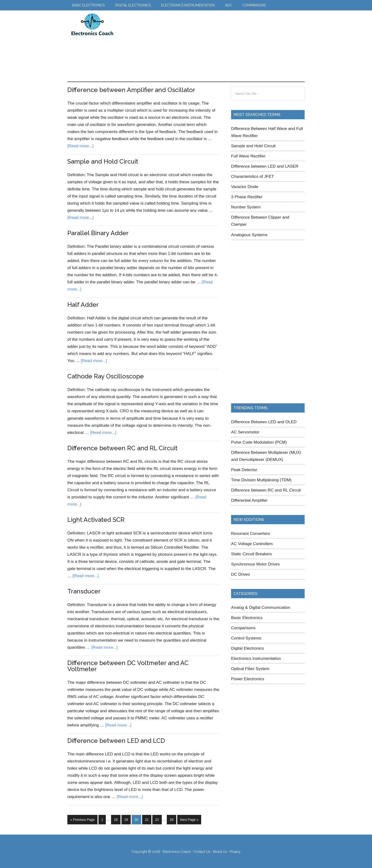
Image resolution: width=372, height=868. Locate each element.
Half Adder (83, 305)
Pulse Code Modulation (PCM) (259, 442)
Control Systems (246, 638)
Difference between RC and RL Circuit (122, 448)
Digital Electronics (247, 648)
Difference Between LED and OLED (264, 422)
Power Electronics (248, 679)
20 (138, 819)
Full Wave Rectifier (248, 156)
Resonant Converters (251, 533)
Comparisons (243, 628)
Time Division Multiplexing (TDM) (261, 480)
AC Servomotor (245, 432)
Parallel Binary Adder (98, 233)
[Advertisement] (206, 46)
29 (173, 819)
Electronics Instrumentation (256, 658)
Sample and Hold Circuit (103, 161)
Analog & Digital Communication (261, 607)
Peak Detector (244, 470)
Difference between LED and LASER (265, 166)
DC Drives (240, 574)
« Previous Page (82, 820)
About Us (220, 851)
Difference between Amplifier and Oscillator (131, 90)
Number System (246, 207)
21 (148, 819)
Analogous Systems (249, 235)
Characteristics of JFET (253, 176)
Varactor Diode (245, 187)
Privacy (235, 851)
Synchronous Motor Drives (255, 564)
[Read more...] (80, 146)
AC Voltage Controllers (252, 544)
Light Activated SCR (96, 520)
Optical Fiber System (250, 669)
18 (117, 819)
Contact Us (202, 851)
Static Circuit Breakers (251, 554)
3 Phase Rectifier (247, 197)
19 (128, 819)
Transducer (84, 591)
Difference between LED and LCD (116, 741)
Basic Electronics (247, 618)
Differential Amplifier (249, 500)
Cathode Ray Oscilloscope (106, 376)
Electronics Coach (92, 24)
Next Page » (189, 820)
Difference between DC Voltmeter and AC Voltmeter (128, 666)
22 (158, 819)
